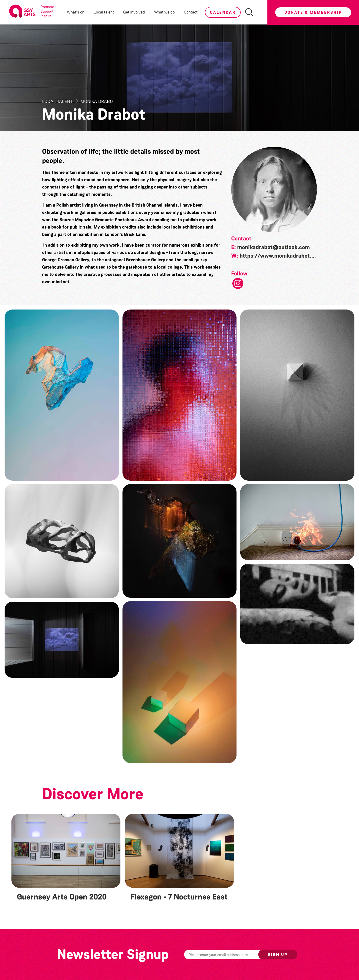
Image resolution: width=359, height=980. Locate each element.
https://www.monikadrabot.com (281, 256)
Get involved (134, 12)
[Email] (228, 954)
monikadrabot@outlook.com (273, 247)
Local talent (104, 12)
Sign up (278, 955)
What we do (164, 12)
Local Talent (58, 101)
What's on (76, 12)
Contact (191, 12)
